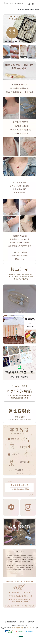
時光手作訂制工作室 (17, 628)
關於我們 (22, 622)
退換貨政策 (31, 622)
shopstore (30, 628)
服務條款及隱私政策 (11, 622)
